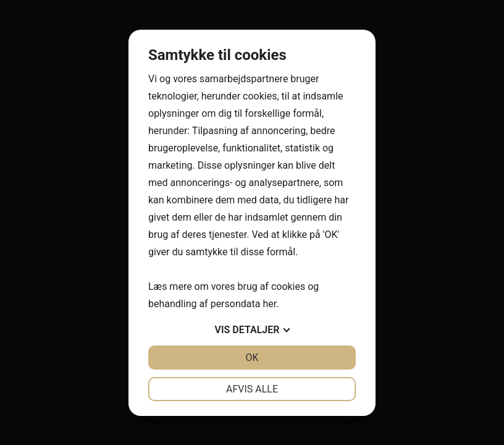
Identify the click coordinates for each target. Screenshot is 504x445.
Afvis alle (252, 389)
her (269, 304)
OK (252, 358)
